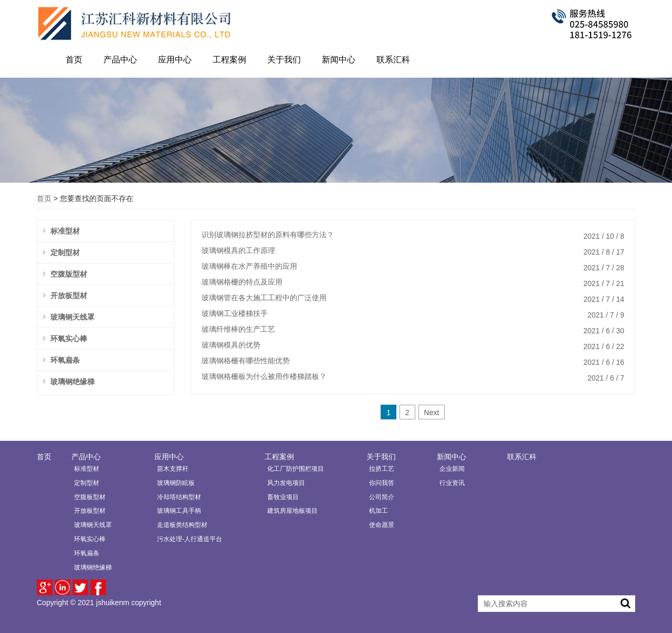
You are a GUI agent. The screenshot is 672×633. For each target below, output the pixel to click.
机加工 (379, 511)
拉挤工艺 (382, 469)
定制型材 (65, 252)
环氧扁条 (65, 360)
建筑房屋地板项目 (292, 511)
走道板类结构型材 (182, 525)
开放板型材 (69, 296)
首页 (74, 60)
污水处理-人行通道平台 (190, 539)
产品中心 (120, 60)
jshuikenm (113, 603)
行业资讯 (452, 483)
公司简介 (382, 497)
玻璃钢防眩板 (176, 483)
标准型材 (65, 231)
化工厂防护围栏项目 (296, 469)
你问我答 (382, 483)
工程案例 (229, 60)
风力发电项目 (286, 483)
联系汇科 (393, 60)
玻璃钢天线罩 (72, 317)
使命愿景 (382, 525)
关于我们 (284, 60)
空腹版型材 (69, 274)
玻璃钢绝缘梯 (72, 382)
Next (432, 413)
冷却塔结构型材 (179, 497)
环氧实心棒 (69, 339)
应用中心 (175, 60)
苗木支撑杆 (173, 469)
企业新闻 (452, 469)
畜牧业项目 (283, 497)
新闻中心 (339, 60)
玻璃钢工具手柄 (179, 511)
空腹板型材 (90, 497)
